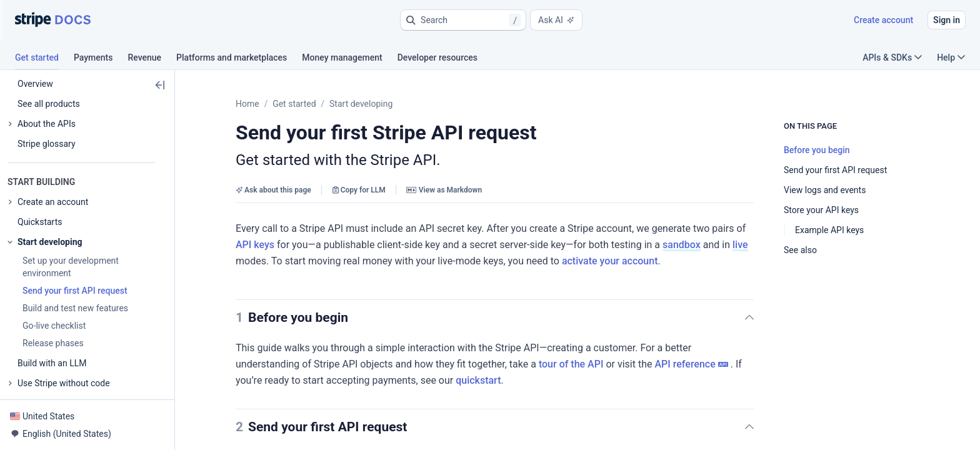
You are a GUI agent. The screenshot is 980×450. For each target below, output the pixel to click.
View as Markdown (444, 190)
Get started (294, 104)
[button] (463, 20)
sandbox (540, 245)
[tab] (44, 59)
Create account (883, 20)
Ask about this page (273, 190)
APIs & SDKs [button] (892, 57)
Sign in (947, 20)
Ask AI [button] (556, 20)
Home (247, 104)
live (599, 245)
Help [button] (951, 57)
